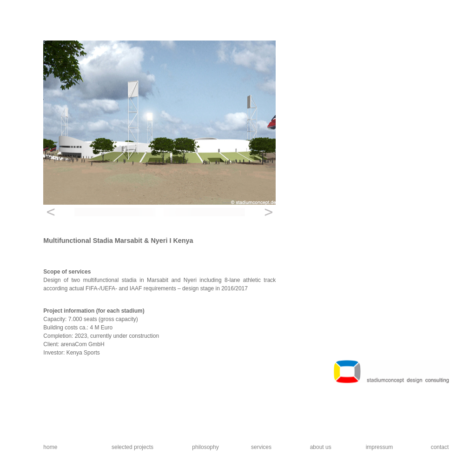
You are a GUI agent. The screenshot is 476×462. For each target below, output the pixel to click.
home (50, 447)
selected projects (132, 447)
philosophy (205, 447)
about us (321, 447)
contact (440, 447)
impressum (380, 447)
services (261, 447)
